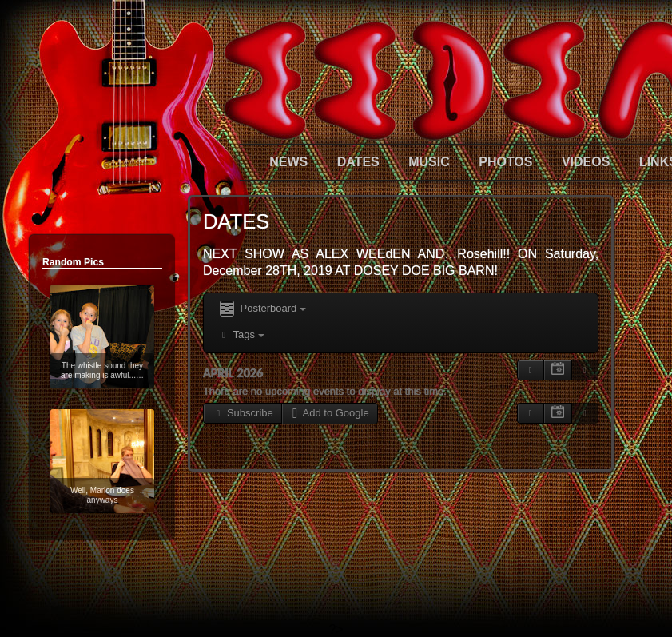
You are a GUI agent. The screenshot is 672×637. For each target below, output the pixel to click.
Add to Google (330, 413)
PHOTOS (505, 162)
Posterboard (262, 309)
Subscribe (243, 413)
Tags (241, 334)
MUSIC (429, 162)
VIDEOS (586, 162)
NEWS (288, 162)
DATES (358, 162)
